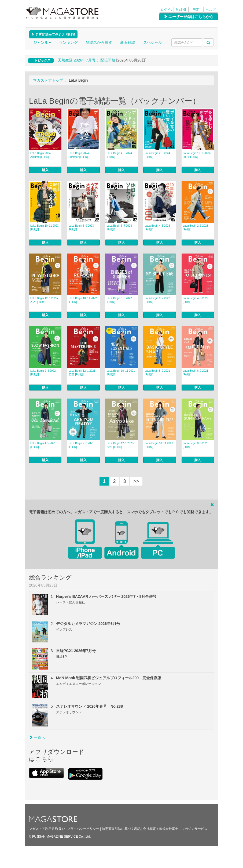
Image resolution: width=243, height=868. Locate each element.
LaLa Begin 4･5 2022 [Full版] (196, 300)
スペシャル (153, 42)
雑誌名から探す (99, 42)
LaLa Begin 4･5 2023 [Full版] (157, 228)
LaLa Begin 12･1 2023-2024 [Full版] (197, 155)
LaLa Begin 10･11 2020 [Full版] (159, 445)
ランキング (68, 42)
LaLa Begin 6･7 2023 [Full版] (119, 228)
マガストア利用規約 (43, 829)
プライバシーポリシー (83, 829)
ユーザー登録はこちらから (189, 17)
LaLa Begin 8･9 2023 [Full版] (81, 228)
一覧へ (37, 737)
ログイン (167, 10)
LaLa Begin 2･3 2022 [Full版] (43, 373)
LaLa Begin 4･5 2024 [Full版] (119, 155)
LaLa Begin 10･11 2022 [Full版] (83, 300)
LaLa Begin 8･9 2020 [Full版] (196, 445)
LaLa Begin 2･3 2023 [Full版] (196, 228)
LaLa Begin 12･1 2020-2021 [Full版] (120, 445)
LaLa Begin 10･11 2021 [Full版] (121, 373)
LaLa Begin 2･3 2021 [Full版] (81, 445)
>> (136, 481)
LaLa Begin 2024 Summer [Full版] (79, 155)
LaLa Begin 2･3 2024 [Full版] (157, 155)
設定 (196, 10)
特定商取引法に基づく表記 (121, 829)
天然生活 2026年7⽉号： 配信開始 (86, 60)
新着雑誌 (128, 42)
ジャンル (42, 42)
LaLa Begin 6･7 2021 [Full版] (196, 373)
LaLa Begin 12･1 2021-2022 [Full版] (82, 373)
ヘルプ (211, 10)
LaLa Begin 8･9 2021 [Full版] (157, 373)
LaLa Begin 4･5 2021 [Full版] (43, 445)
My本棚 (181, 10)
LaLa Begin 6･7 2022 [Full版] (157, 300)
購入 (45, 170)
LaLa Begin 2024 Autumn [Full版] (40, 155)
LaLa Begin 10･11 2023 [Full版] (45, 228)
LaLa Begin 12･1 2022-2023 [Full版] (44, 300)
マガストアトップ (48, 80)
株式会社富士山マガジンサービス (183, 829)
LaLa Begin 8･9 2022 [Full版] (119, 300)
